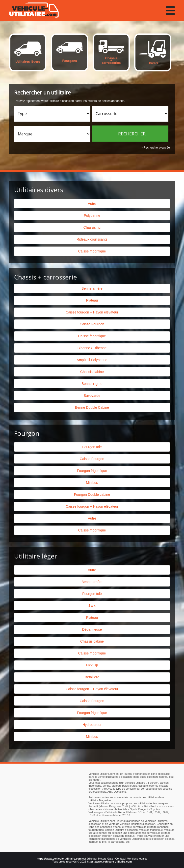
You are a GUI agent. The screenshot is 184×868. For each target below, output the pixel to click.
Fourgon (27, 433)
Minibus (92, 483)
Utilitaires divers (39, 190)
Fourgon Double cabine (92, 495)
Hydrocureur (92, 725)
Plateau (92, 300)
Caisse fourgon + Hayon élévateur (92, 312)
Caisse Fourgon (92, 324)
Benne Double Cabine (92, 407)
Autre (92, 204)
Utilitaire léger (36, 556)
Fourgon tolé (92, 447)
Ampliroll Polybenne (92, 360)
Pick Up (92, 665)
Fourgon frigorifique (92, 471)
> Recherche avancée (155, 148)
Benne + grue (92, 384)
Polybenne (92, 216)
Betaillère (92, 677)
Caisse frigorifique (92, 251)
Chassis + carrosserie (46, 277)
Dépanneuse (92, 629)
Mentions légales (137, 859)
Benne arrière (92, 288)
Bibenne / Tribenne (92, 348)
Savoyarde (92, 396)
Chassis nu (92, 227)
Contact (120, 859)
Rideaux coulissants (92, 239)
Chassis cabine (92, 372)
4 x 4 (92, 606)
